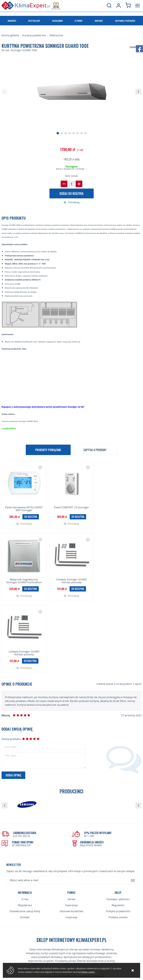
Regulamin (57, 21)
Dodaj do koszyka (71, 193)
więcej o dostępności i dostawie (70, 169)
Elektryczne (56, 35)
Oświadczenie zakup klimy (25, 911)
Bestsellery (34, 21)
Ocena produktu (11, 739)
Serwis (71, 899)
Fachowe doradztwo (71, 911)
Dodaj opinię (13, 775)
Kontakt (99, 21)
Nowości (12, 21)
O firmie (79, 21)
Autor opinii (10, 747)
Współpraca (25, 905)
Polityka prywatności (118, 911)
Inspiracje (71, 917)
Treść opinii (10, 756)
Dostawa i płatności (125, 21)
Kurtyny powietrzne (34, 35)
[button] (5, 92)
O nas (25, 899)
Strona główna (10, 35)
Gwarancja (71, 905)
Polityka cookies (118, 917)
